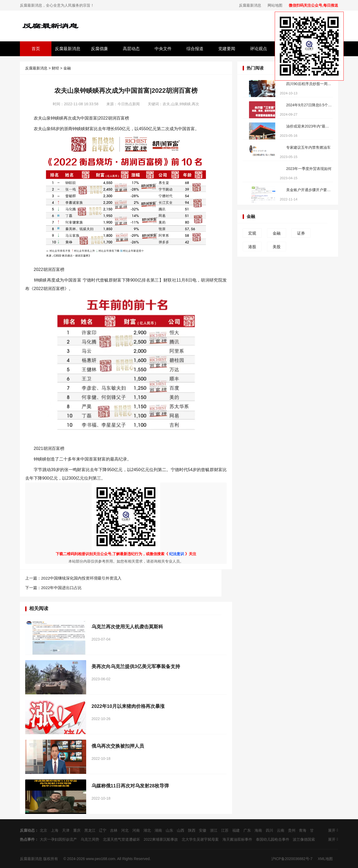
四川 (269, 830)
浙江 (214, 830)
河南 (136, 830)
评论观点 (259, 49)
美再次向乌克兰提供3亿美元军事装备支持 (136, 667)
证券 (301, 233)
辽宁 (103, 830)
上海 (55, 830)
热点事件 (27, 839)
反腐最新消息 (250, 5)
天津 (66, 830)
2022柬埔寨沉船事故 (161, 839)
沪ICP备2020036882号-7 (292, 859)
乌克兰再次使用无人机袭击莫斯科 (127, 627)
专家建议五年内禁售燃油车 (308, 147)
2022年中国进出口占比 (61, 588)
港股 (252, 247)
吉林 (114, 830)
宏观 (252, 233)
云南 (281, 830)
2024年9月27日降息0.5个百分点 (309, 105)
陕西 (192, 830)
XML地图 (325, 859)
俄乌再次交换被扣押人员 (118, 746)
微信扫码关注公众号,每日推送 (313, 5)
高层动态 (131, 49)
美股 (277, 247)
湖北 (147, 830)
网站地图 (275, 5)
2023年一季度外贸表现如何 (309, 169)
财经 (55, 68)
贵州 (292, 830)
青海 (303, 830)
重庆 (77, 830)
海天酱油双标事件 (237, 839)
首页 (36, 49)
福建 (236, 830)
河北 (125, 830)
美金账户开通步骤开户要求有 (309, 190)
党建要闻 (227, 49)
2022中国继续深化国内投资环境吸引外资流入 (81, 578)
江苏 (225, 830)
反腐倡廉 (99, 49)
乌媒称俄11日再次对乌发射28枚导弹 (130, 786)
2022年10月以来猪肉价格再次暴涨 (128, 706)
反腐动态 (27, 830)
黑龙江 (90, 830)
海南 (258, 830)
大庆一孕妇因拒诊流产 (58, 839)
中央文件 (163, 49)
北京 (43, 830)
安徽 (203, 830)
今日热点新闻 (129, 104)
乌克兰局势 (90, 839)
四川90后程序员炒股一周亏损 (309, 84)
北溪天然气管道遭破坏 (121, 839)
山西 (181, 830)
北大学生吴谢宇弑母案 (200, 839)
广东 (247, 830)
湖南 (158, 830)
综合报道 (195, 49)
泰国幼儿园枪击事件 (273, 839)
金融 (67, 68)
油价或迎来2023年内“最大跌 (309, 126)
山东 (169, 830)
